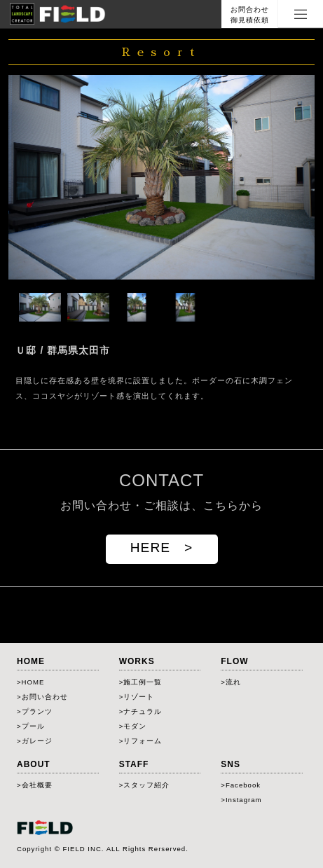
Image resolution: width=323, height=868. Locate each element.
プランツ (37, 711)
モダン (135, 726)
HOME (33, 682)
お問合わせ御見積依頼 (250, 15)
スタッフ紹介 (146, 785)
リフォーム (143, 741)
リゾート (139, 697)
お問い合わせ (45, 697)
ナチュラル (143, 711)
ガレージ (37, 741)
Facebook (243, 785)
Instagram (244, 800)
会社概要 (37, 785)
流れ (233, 682)
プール (33, 726)
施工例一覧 (143, 682)
